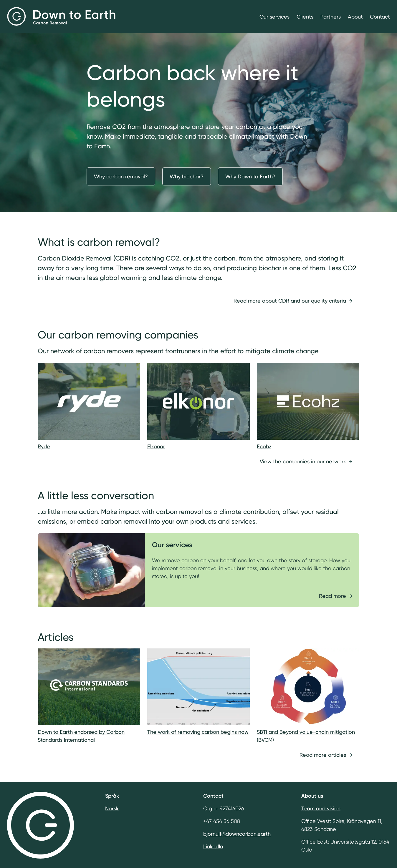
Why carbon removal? (121, 176)
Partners (331, 17)
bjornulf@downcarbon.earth (237, 834)
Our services (274, 17)
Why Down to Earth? (250, 176)
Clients (305, 17)
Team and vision (321, 808)
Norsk (112, 808)
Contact (380, 17)
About (355, 17)
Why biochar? (187, 176)
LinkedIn (213, 846)
